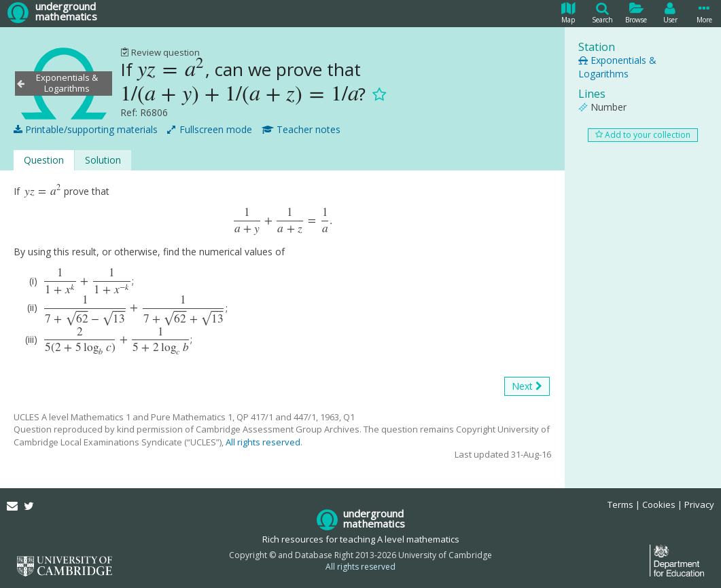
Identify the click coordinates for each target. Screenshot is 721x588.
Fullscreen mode (210, 130)
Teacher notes (301, 130)
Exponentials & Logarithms (617, 67)
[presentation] (171, 69)
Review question (160, 52)
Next (527, 386)
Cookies (659, 504)
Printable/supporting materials (86, 130)
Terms (620, 504)
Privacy (699, 504)
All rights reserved (263, 442)
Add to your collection (643, 135)
